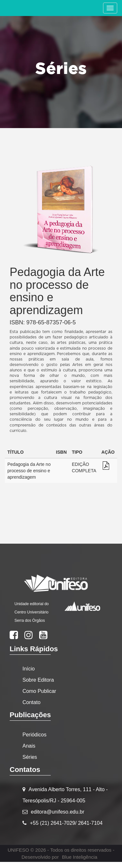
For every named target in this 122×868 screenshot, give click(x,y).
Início (29, 669)
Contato (31, 702)
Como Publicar (39, 691)
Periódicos (35, 735)
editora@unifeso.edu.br (58, 812)
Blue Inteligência (80, 857)
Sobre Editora (38, 680)
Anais (29, 746)
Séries (30, 757)
